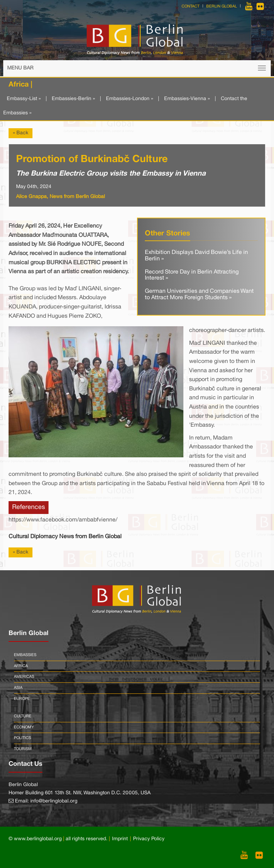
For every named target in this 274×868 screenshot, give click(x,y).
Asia (18, 688)
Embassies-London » (130, 99)
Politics (22, 738)
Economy (24, 727)
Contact (191, 6)
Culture (23, 716)
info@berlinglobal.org (54, 801)
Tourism (23, 749)
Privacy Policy (149, 839)
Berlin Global (222, 6)
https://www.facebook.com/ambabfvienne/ (63, 520)
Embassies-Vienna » (187, 99)
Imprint (120, 839)
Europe (22, 699)
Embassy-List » (24, 99)
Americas (24, 677)
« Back (21, 133)
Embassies (25, 655)
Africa (21, 666)
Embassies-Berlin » (73, 99)
